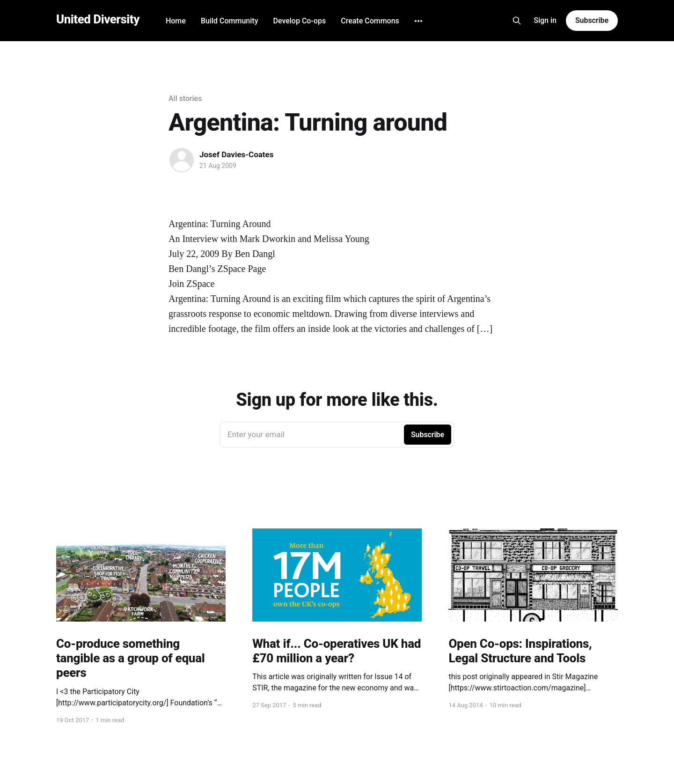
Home (176, 21)
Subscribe (592, 20)
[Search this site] (517, 21)
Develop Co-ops (299, 21)
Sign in (545, 20)
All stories (185, 99)
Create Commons (370, 21)
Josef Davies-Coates (237, 154)
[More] (418, 21)
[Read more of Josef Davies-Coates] (182, 160)
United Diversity (98, 19)
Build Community (230, 21)
